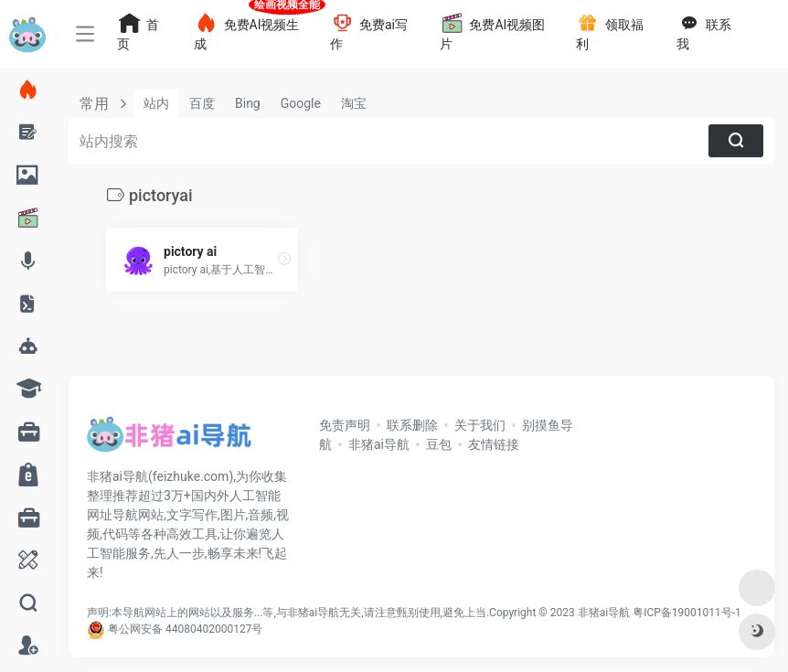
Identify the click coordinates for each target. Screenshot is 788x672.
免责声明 (345, 425)
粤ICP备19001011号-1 (687, 613)
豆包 (439, 444)
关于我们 (480, 425)
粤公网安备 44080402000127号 (185, 629)
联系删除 (412, 425)
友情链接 (494, 444)
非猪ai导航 (379, 444)
